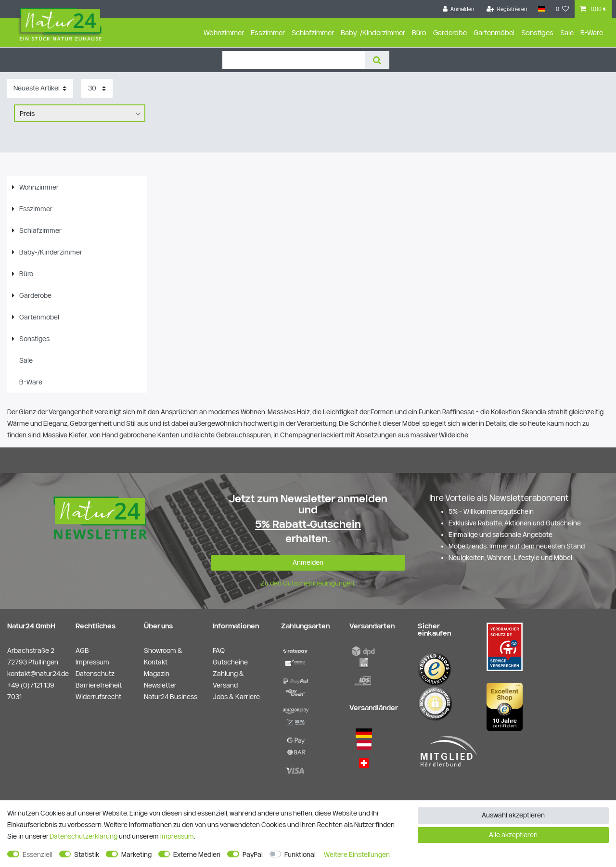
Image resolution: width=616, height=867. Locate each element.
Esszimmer (268, 32)
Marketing (136, 854)
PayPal (253, 854)
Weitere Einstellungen (357, 854)
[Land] (541, 9)
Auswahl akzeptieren (513, 815)
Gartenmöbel (494, 32)
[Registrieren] (507, 9)
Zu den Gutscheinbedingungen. (308, 583)
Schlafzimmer (313, 32)
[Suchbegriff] (294, 60)
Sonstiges (537, 32)
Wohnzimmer (224, 32)
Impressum (177, 836)
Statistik (87, 854)
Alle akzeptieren (513, 835)
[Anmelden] (459, 9)
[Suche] (377, 60)
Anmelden (308, 562)
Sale (567, 32)
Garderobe (450, 32)
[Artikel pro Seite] (97, 88)
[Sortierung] (40, 88)
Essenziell (38, 854)
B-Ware (592, 32)
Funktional (300, 854)
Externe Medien (197, 854)
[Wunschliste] (563, 9)
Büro (419, 32)
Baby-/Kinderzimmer (373, 32)
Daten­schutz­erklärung (83, 836)
